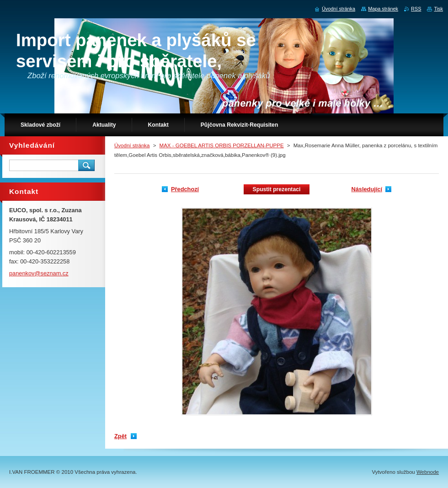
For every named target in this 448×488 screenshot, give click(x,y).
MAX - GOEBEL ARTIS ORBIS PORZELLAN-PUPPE (222, 145)
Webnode (428, 472)
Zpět (120, 436)
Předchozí (185, 189)
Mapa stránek (383, 9)
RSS (416, 9)
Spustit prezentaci (277, 189)
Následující (367, 189)
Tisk (438, 9)
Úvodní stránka (132, 145)
